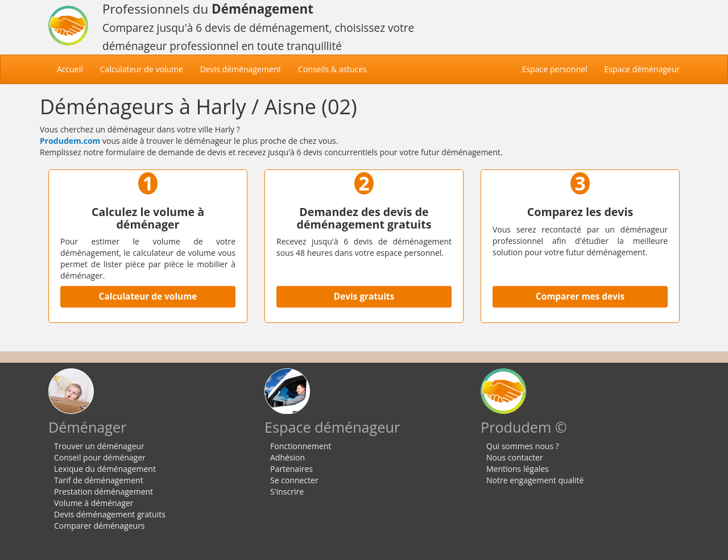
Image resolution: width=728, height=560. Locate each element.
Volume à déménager (94, 503)
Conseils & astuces (332, 69)
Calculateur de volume (148, 296)
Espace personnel (555, 69)
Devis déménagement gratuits (110, 514)
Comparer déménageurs (100, 526)
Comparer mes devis (580, 296)
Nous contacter (515, 457)
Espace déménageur (642, 69)
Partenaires (291, 469)
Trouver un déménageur (99, 446)
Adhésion (288, 457)
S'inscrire (287, 491)
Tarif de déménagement (99, 480)
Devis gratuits (364, 296)
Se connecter (294, 480)
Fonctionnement (301, 446)
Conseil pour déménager (100, 457)
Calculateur (142, 69)
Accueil (74, 69)
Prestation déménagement (104, 491)
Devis (241, 69)
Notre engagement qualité (535, 480)
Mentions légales (518, 469)
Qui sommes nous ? (523, 446)
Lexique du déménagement (105, 469)
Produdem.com (70, 141)
